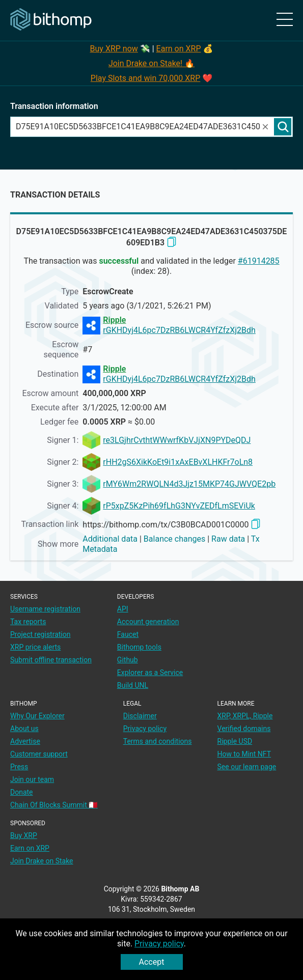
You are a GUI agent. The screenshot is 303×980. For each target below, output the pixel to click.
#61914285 (259, 261)
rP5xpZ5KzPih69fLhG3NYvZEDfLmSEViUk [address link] (179, 506)
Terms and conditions (158, 741)
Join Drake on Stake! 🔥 (151, 63)
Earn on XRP (179, 49)
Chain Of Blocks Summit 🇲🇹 (54, 805)
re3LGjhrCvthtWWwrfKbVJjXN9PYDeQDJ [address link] (177, 440)
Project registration (40, 634)
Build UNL (133, 685)
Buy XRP (24, 835)
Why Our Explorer (37, 716)
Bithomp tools (139, 647)
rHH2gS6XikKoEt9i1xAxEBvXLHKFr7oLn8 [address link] (178, 462)
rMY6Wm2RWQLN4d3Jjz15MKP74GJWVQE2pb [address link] (189, 484)
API (123, 609)
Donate (22, 792)
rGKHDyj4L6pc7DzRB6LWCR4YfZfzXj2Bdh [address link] (179, 330)
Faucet (128, 634)
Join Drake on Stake (42, 861)
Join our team (32, 779)
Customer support (39, 754)
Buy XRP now (114, 49)
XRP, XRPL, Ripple (245, 716)
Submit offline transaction (51, 660)
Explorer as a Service (150, 673)
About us (24, 729)
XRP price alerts (35, 647)
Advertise (25, 741)
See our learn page (247, 767)
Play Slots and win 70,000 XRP (145, 78)
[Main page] (51, 20)
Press (19, 767)
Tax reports (28, 622)
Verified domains (244, 729)
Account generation (148, 622)
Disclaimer (140, 716)
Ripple (114, 320)
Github (128, 660)
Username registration (45, 609)
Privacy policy (159, 944)
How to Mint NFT (244, 754)
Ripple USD (235, 741)
